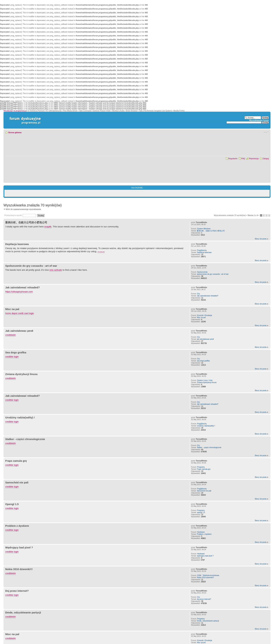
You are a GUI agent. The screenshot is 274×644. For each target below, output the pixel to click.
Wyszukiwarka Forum (259, 120)
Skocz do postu (261, 239)
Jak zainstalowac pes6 (19, 331)
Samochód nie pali (17, 482)
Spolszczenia (202, 272)
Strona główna (15, 132)
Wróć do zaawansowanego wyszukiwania (23, 209)
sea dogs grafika (203, 361)
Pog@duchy (202, 250)
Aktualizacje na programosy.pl (15, 111)
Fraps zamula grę (16, 461)
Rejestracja (254, 159)
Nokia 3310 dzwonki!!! (19, 569)
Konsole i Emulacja (205, 315)
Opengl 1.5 (12, 504)
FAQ (243, 159)
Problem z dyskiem (17, 526)
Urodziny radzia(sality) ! (20, 417)
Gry (199, 294)
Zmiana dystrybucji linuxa (21, 374)
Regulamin (233, 159)
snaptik (48, 227)
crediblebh (10, 335)
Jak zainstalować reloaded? (23, 287)
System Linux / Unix (205, 380)
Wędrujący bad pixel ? (19, 547)
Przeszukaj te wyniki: (20, 215)
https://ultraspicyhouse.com (19, 292)
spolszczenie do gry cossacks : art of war (213, 274)
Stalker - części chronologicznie (25, 439)
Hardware (201, 532)
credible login (12, 357)
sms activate (56, 270)
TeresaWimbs (201, 222)
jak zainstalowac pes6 (205, 339)
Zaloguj (266, 159)
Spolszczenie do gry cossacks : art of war (31, 266)
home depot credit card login (20, 313)
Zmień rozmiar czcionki (266, 132)
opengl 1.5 (201, 512)
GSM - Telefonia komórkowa (208, 575)
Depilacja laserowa (17, 244)
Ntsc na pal (12, 309)
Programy (201, 467)
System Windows (204, 229)
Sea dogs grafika (16, 352)
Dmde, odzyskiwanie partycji (23, 612)
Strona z (253, 215)
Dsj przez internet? (17, 591)
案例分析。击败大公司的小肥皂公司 (26, 222)
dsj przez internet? (204, 599)
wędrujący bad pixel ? (205, 556)
